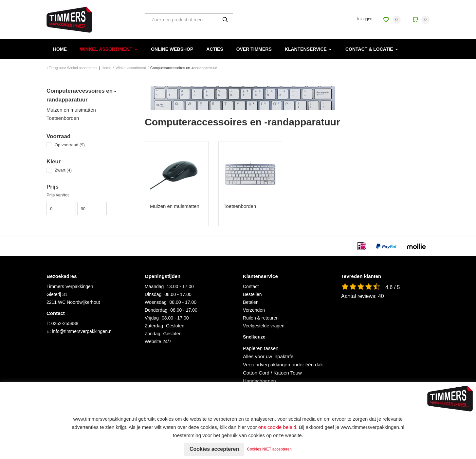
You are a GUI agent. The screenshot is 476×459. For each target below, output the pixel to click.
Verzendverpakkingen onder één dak (283, 365)
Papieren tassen (261, 348)
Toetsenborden (63, 118)
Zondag (152, 334)
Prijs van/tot (58, 195)
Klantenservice (306, 49)
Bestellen (252, 294)
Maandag (154, 286)
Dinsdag (153, 294)
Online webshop (172, 49)
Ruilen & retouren (261, 318)
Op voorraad (70, 145)
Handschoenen (259, 381)
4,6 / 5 (393, 287)
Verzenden (254, 310)
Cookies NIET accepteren (270, 449)
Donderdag (156, 310)
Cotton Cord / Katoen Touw (272, 373)
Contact (251, 286)
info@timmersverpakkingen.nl (82, 331)
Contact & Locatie (369, 49)
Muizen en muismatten (71, 110)
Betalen (251, 302)
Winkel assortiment (106, 49)
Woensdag (156, 302)
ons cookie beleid (277, 427)
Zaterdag (154, 326)
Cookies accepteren (214, 449)
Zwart (63, 170)
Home (60, 49)
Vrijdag (152, 318)
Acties (215, 49)
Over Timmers (254, 49)
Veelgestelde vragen (264, 326)
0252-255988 (65, 323)
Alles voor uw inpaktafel (269, 356)
